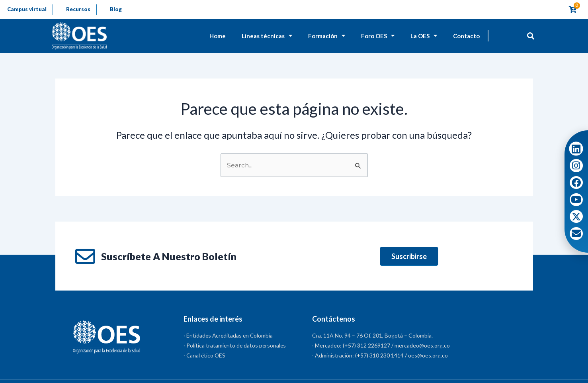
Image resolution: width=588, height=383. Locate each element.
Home (218, 36)
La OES (424, 36)
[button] (531, 36)
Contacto (466, 36)
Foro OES (378, 36)
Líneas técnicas (267, 36)
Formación (327, 36)
